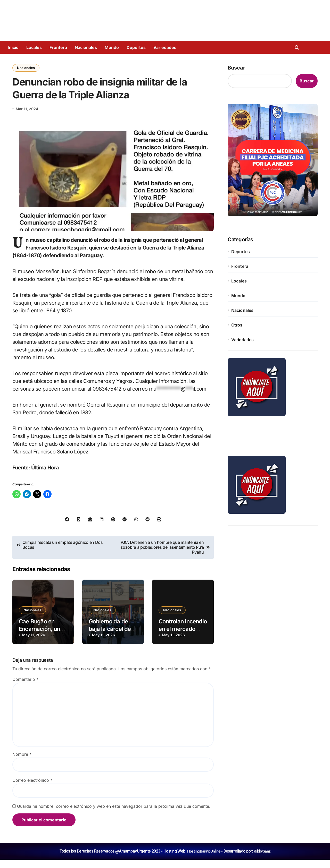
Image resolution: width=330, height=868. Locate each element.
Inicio (13, 47)
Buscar (236, 68)
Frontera (58, 47)
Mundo (112, 47)
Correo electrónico (32, 788)
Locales (34, 47)
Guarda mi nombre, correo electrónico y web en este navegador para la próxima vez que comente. (114, 814)
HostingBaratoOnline (203, 859)
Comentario (25, 687)
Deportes (136, 47)
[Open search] (298, 47)
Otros (237, 325)
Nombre (22, 762)
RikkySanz (263, 859)
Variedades (165, 47)
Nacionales (86, 47)
